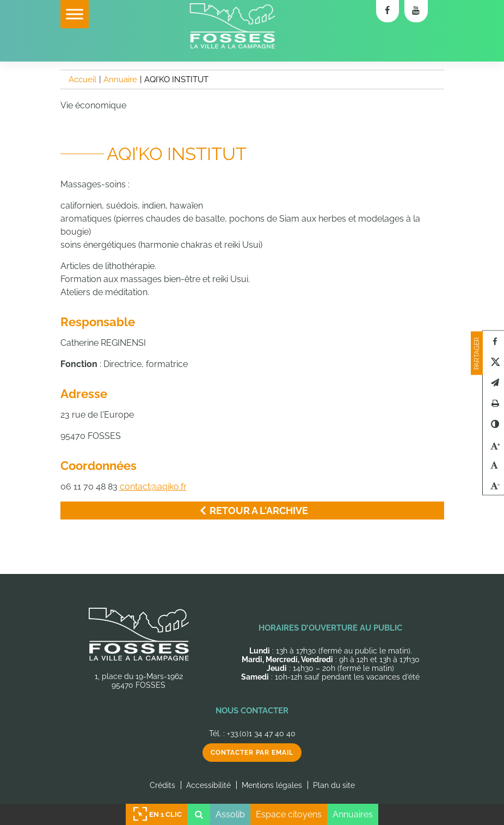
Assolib (230, 814)
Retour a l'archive (252, 511)
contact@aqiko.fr (153, 487)
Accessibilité (208, 785)
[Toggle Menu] (75, 14)
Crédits (162, 785)
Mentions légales (272, 785)
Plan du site (334, 785)
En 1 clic (157, 814)
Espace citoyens (289, 814)
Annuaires (353, 814)
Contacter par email (252, 753)
